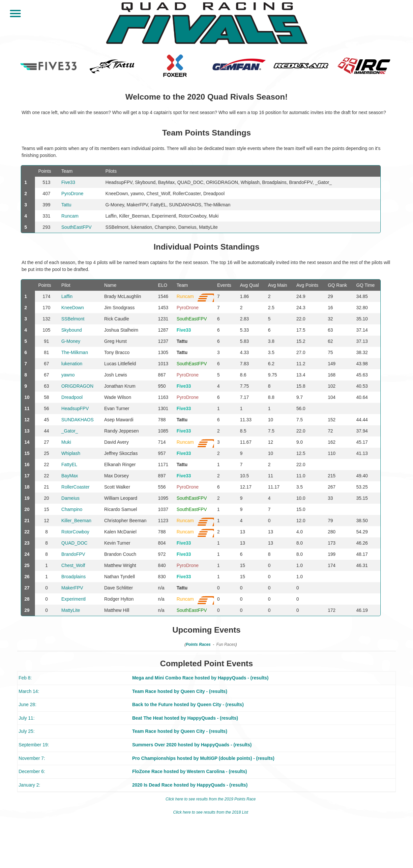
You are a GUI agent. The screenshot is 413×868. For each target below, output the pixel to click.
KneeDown (73, 308)
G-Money (71, 341)
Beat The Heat (147, 718)
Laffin (67, 296)
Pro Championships (154, 758)
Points (45, 285)
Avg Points (307, 285)
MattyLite (71, 610)
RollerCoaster (75, 487)
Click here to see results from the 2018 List (210, 812)
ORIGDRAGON (77, 386)
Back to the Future (152, 704)
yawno (68, 375)
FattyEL (69, 464)
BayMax (70, 476)
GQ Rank (337, 285)
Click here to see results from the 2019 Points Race (210, 799)
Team (182, 285)
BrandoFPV (73, 554)
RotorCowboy (75, 532)
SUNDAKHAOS (77, 420)
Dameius (70, 498)
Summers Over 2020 (154, 745)
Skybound (72, 330)
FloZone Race (147, 771)
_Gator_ (70, 431)
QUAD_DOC (74, 543)
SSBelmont (73, 319)
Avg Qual (249, 285)
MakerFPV (72, 588)
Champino (72, 509)
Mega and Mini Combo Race (163, 678)
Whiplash (71, 453)
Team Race (144, 691)
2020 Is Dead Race (152, 785)
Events (224, 285)
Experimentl (74, 599)
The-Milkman (75, 352)
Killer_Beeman (76, 521)
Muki (66, 442)
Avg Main (278, 285)
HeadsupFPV (75, 408)
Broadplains (74, 577)
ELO (162, 285)
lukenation (72, 364)
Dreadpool (72, 397)
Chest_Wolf (73, 565)
